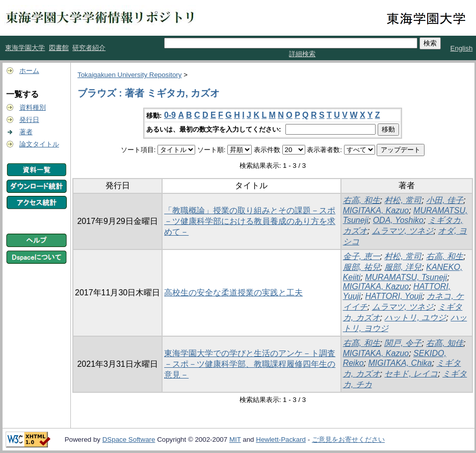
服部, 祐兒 (362, 267)
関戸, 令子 (403, 343)
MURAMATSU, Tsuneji (406, 277)
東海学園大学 (25, 48)
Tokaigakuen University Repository (129, 75)
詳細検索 (302, 54)
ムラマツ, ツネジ (403, 231)
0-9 (170, 115)
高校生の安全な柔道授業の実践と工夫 (233, 293)
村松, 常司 (403, 200)
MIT (235, 439)
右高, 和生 (362, 200)
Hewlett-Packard (281, 439)
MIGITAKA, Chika (400, 363)
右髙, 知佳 (445, 343)
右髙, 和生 (362, 343)
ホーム (29, 71)
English (462, 48)
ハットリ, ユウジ (415, 318)
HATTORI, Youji (394, 296)
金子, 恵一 (362, 256)
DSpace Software (129, 439)
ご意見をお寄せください (348, 439)
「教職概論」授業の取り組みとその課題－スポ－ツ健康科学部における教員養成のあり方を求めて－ (250, 221)
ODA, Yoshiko (398, 220)
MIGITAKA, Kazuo (376, 210)
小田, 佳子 (445, 200)
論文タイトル (39, 144)
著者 (26, 132)
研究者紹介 (89, 48)
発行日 (29, 120)
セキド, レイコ (411, 374)
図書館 (59, 48)
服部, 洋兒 (403, 267)
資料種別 (33, 107)
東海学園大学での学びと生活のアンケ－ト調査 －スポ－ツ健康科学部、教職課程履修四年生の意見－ (250, 364)
